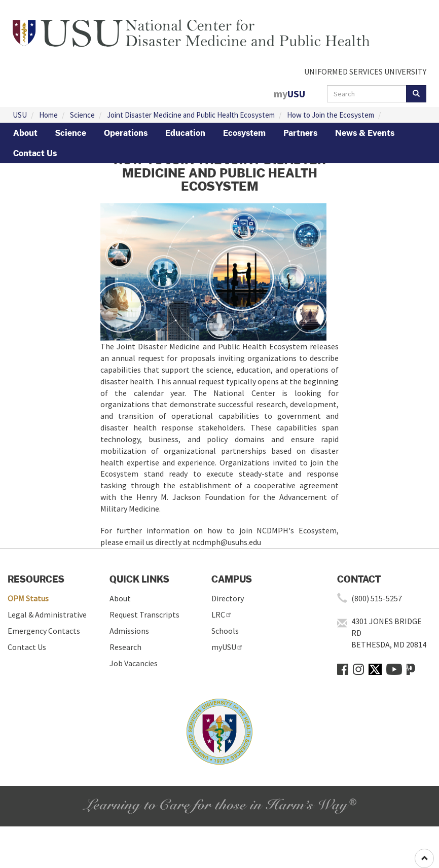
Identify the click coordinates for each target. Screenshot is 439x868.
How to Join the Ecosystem (331, 115)
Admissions (129, 631)
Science (82, 115)
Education (185, 133)
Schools (225, 631)
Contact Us (35, 153)
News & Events (365, 133)
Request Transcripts (144, 614)
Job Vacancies (134, 663)
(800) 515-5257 (377, 598)
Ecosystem (244, 133)
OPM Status (28, 598)
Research (125, 647)
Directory (228, 598)
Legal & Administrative (47, 614)
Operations (126, 133)
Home (48, 115)
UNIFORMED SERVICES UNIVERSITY (365, 71)
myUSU (227, 647)
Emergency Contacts (44, 631)
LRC (222, 614)
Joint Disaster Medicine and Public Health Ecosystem (191, 115)
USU (20, 115)
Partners (300, 133)
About (25, 133)
